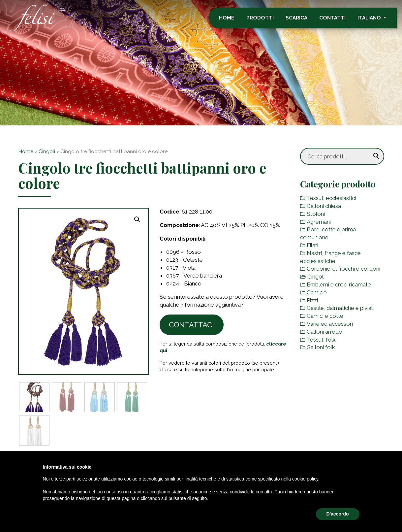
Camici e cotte (325, 316)
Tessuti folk (321, 340)
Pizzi (312, 300)
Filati (312, 245)
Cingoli (47, 151)
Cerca (376, 156)
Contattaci (191, 325)
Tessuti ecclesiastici (331, 198)
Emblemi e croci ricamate (339, 284)
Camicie (317, 292)
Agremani (319, 222)
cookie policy (305, 479)
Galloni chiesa (324, 206)
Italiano (375, 21)
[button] (137, 219)
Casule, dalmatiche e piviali (340, 308)
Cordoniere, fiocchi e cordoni (343, 269)
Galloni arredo (325, 332)
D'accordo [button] (338, 514)
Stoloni (316, 214)
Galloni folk (321, 347)
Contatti (338, 21)
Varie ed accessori (330, 324)
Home (232, 21)
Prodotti (265, 21)
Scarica (302, 21)
